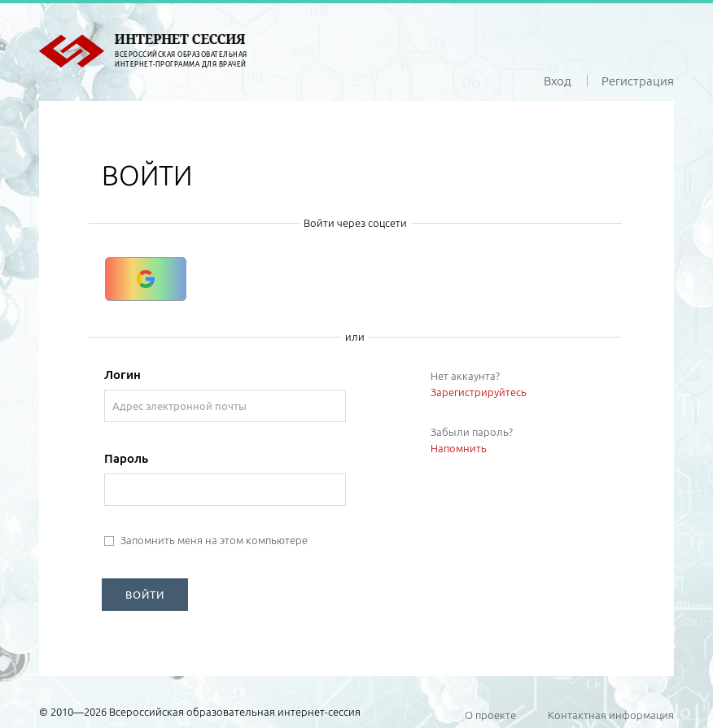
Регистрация (638, 81)
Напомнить (459, 448)
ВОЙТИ (145, 595)
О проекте (490, 715)
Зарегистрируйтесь (479, 392)
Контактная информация (611, 715)
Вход (558, 81)
